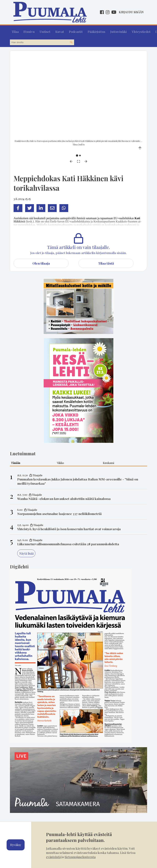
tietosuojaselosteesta (80, 857)
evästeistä (53, 857)
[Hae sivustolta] (71, 41)
